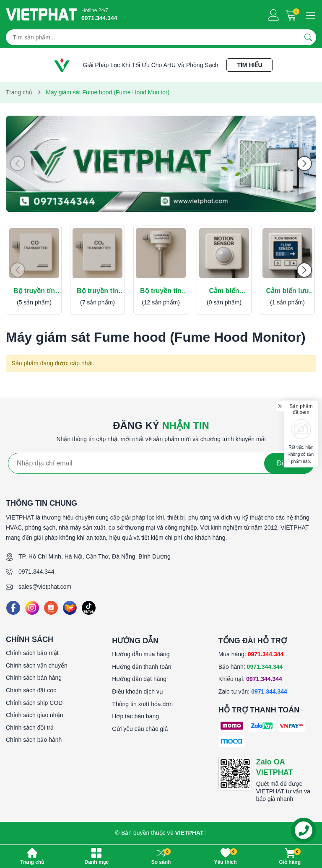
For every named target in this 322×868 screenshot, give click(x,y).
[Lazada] (70, 608)
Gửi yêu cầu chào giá (140, 729)
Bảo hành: (251, 667)
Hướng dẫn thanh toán (142, 667)
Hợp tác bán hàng (135, 716)
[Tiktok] (89, 608)
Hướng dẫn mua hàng (141, 654)
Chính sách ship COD (34, 703)
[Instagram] (32, 608)
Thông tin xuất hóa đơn (142, 704)
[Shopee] (51, 608)
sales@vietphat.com (45, 587)
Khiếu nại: (250, 679)
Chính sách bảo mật (32, 653)
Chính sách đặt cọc (31, 690)
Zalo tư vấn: (253, 691)
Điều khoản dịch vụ (138, 691)
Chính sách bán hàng (34, 678)
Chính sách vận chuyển (37, 665)
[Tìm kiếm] (308, 37)
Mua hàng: (251, 654)
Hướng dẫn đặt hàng (139, 679)
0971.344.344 (36, 572)
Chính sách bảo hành (34, 740)
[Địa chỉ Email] (161, 463)
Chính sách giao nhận (34, 715)
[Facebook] (13, 608)
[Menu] (309, 15)
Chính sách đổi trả (30, 728)
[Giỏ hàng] (292, 15)
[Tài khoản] (274, 15)
